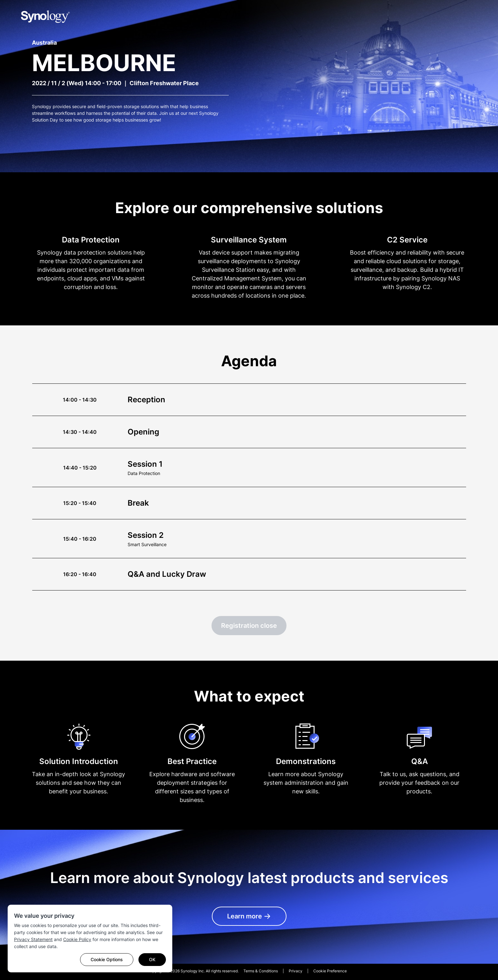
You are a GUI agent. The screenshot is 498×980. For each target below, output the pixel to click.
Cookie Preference (330, 971)
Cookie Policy (77, 939)
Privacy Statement (33, 939)
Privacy (296, 971)
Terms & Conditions (261, 971)
